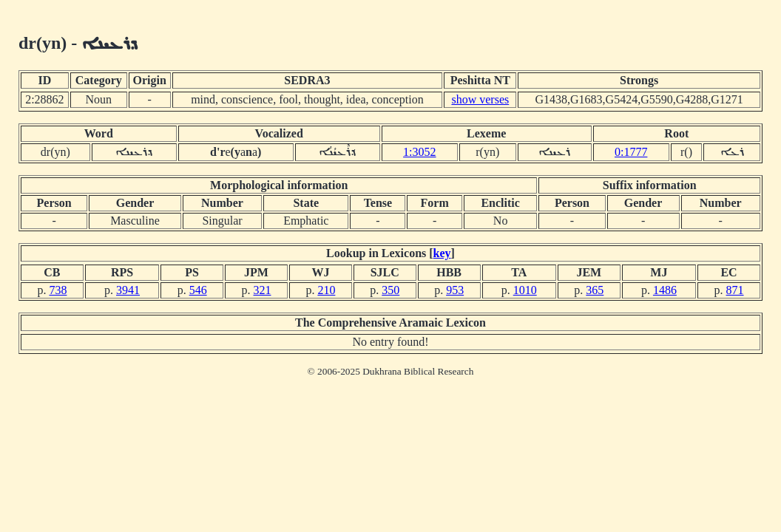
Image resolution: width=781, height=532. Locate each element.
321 (263, 290)
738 (58, 290)
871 (735, 290)
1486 (665, 290)
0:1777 (631, 152)
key (442, 253)
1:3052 (419, 152)
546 (198, 290)
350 (390, 290)
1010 (525, 290)
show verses (480, 99)
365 (595, 290)
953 (455, 290)
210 (326, 290)
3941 (128, 290)
